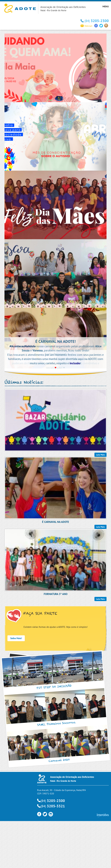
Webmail (86, 26)
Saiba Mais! (16, 638)
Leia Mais (100, 599)
